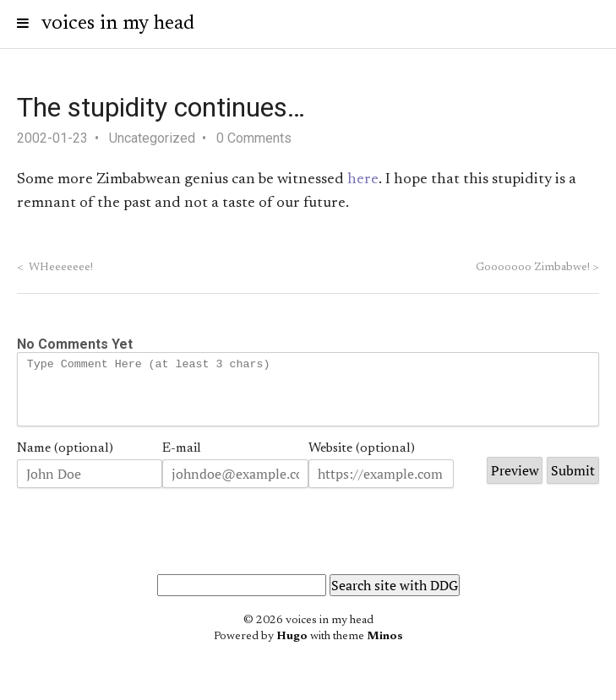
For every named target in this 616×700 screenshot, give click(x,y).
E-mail (182, 461)
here (363, 180)
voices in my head (118, 24)
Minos (385, 649)
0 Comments (254, 138)
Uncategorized (152, 138)
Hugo (292, 649)
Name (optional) (65, 461)
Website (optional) (362, 461)
